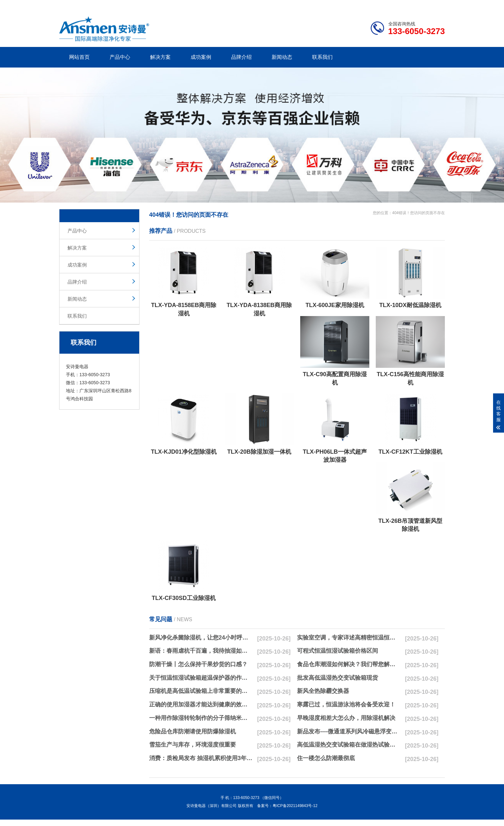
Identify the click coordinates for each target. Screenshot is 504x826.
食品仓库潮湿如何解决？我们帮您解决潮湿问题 (349, 664)
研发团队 (378, 5)
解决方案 (160, 57)
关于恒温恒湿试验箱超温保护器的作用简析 (201, 678)
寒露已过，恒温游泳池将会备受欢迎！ (346, 704)
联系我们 (322, 57)
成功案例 (201, 57)
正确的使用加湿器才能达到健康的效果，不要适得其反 (201, 704)
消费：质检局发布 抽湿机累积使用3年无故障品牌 (201, 758)
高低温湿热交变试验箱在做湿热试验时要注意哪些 (349, 745)
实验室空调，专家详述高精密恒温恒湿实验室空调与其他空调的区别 (349, 638)
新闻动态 (282, 57)
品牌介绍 (241, 57)
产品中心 (120, 57)
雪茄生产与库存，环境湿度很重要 (193, 745)
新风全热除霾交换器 (323, 691)
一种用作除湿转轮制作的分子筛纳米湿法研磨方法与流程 (201, 718)
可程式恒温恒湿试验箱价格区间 (337, 651)
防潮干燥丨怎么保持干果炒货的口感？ (198, 664)
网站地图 (408, 5)
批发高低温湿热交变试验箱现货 (337, 678)
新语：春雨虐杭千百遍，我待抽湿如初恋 (201, 651)
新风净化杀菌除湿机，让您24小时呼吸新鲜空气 (201, 638)
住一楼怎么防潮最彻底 (326, 758)
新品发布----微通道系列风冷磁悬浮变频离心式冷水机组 (349, 731)
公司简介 (348, 5)
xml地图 (437, 5)
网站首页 (79, 57)
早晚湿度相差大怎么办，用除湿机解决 (346, 718)
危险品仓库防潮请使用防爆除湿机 (193, 731)
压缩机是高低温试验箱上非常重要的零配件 (201, 691)
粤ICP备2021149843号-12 (295, 806)
